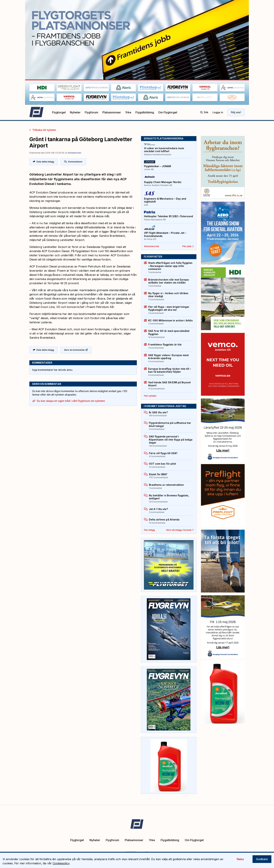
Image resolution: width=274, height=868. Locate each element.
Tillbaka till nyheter (43, 130)
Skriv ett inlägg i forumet (180, 530)
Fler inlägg (149, 530)
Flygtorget (59, 113)
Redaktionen (75, 153)
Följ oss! (236, 112)
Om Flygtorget (168, 113)
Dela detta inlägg (44, 162)
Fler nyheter (150, 396)
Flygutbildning (145, 113)
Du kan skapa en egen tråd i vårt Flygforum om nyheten (69, 401)
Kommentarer (73, 162)
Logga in (218, 112)
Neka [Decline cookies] (240, 859)
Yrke (128, 113)
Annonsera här (152, 246)
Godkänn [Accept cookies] (262, 859)
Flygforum (91, 113)
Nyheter (75, 113)
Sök (204, 112)
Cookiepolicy (61, 863)
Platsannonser (112, 113)
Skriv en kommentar (76, 350)
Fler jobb (188, 246)
